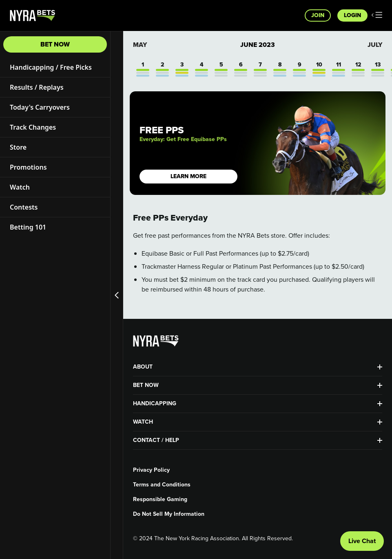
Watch (20, 187)
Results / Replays (37, 87)
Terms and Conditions (162, 485)
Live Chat (362, 541)
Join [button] (318, 15)
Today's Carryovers (40, 107)
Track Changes (33, 127)
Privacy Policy (151, 470)
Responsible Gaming (160, 499)
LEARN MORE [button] (188, 176)
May (140, 45)
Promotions (28, 167)
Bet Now (55, 44)
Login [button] (352, 15)
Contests (24, 207)
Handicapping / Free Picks (51, 67)
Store (18, 147)
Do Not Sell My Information (169, 514)
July (375, 45)
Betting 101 (28, 227)
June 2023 (258, 45)
